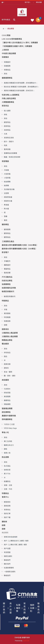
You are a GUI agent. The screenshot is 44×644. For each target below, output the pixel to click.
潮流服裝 (7, 313)
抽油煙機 (7, 182)
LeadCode (26, 641)
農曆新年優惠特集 (9, 416)
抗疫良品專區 (7, 281)
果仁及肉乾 (8, 441)
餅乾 (6, 449)
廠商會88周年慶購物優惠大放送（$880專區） (20, 245)
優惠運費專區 (7, 78)
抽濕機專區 (6, 284)
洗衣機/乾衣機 (9, 189)
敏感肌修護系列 (8, 292)
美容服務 (7, 397)
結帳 (4, 525)
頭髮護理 (7, 404)
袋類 (6, 325)
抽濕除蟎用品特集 (9, 288)
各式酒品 (7, 466)
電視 (6, 220)
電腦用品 (7, 269)
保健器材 (7, 62)
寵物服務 (7, 229)
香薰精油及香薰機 (10, 153)
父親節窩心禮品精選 (10, 337)
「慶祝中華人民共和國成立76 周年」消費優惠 (20, 43)
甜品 (6, 356)
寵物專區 (5, 225)
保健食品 (7, 70)
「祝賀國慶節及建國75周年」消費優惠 (17, 46)
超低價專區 (6, 412)
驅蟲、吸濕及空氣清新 (12, 157)
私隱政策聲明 (9, 568)
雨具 (6, 145)
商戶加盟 (7, 548)
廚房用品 (7, 126)
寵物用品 (7, 233)
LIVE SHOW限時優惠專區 (12, 39)
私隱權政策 (18, 608)
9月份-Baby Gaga (10, 428)
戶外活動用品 (7, 277)
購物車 (4, 522)
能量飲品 (7, 481)
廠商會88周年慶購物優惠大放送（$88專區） (19, 249)
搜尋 (4, 529)
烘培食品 (7, 353)
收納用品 (7, 130)
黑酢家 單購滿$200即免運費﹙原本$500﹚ (19, 91)
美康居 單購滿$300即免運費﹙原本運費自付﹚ (21, 83)
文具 (6, 134)
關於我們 (7, 564)
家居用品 (5, 106)
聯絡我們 (7, 560)
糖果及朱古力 (9, 445)
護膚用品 (7, 400)
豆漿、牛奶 (8, 489)
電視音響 (7, 273)
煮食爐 (6, 205)
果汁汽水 (7, 474)
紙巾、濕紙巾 (9, 142)
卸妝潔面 (7, 393)
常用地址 (7, 510)
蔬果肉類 (7, 364)
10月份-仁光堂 (9, 424)
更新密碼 (7, 506)
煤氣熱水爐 (8, 201)
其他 (6, 74)
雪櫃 (6, 216)
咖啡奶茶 (7, 470)
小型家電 (7, 178)
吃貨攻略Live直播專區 (11, 95)
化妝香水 (7, 389)
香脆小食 (7, 453)
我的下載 (7, 517)
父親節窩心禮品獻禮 (10, 333)
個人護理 (7, 111)
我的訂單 (7, 514)
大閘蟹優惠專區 (8, 102)
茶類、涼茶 (8, 485)
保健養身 (5, 57)
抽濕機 (6, 186)
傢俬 (6, 115)
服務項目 (5, 329)
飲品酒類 (5, 457)
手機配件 (7, 261)
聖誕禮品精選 (7, 409)
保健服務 (7, 66)
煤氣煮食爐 (8, 197)
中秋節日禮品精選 (9, 54)
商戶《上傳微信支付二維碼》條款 (16, 541)
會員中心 (5, 497)
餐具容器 (7, 149)
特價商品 (5, 493)
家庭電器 (5, 161)
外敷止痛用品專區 (9, 99)
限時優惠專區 (7, 419)
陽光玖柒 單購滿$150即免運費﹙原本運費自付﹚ (22, 87)
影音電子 (5, 252)
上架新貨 (5, 50)
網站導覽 (11, 29)
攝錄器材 (7, 265)
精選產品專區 (7, 340)
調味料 (6, 368)
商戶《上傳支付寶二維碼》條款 (15, 545)
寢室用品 (7, 122)
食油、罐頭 (8, 372)
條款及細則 (8, 556)
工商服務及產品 (8, 242)
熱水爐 (6, 209)
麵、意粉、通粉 (10, 376)
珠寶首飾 (7, 321)
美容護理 (5, 380)
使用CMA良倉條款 (11, 537)
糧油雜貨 (5, 344)
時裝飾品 (5, 301)
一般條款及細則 (10, 572)
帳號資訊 (7, 502)
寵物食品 (7, 237)
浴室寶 (6, 193)
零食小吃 (5, 433)
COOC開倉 (6, 35)
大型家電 (7, 174)
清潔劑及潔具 (9, 138)
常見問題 (7, 552)
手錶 (6, 310)
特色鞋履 (7, 317)
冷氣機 (6, 170)
